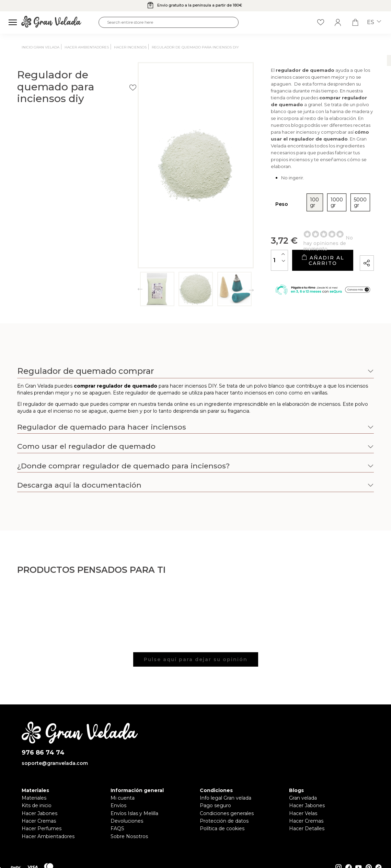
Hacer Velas (303, 813)
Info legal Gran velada (226, 798)
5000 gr (301, 189)
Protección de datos (224, 821)
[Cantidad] (204, 241)
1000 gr (271, 189)
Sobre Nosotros (129, 836)
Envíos (118, 805)
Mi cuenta (123, 798)
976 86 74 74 (43, 753)
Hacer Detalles (307, 828)
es (374, 22)
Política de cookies (222, 828)
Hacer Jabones (39, 813)
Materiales (34, 798)
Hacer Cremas (39, 821)
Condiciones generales (227, 813)
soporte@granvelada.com (55, 763)
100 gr (243, 189)
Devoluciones (127, 821)
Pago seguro (215, 805)
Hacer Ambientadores (48, 836)
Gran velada (303, 798)
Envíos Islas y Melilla (134, 813)
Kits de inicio (37, 805)
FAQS (117, 828)
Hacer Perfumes (42, 828)
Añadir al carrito (285, 241)
